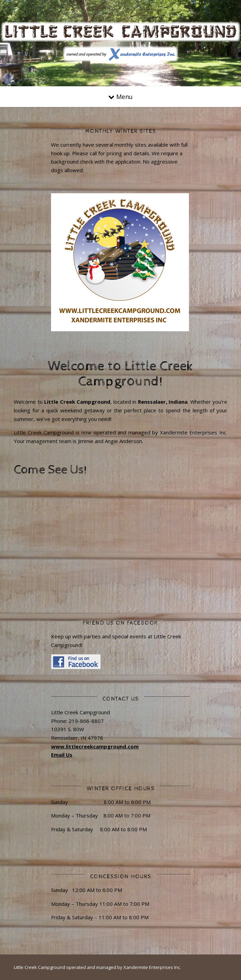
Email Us (62, 755)
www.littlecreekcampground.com (95, 746)
